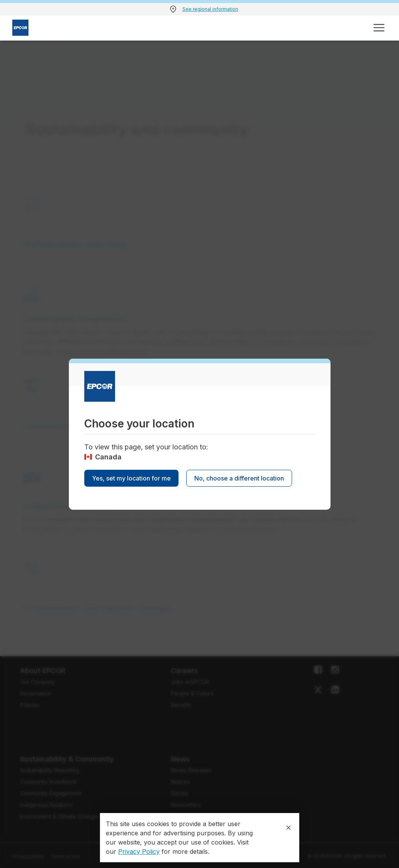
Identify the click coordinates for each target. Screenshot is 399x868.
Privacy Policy (139, 851)
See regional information (210, 9)
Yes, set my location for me (131, 478)
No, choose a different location (239, 478)
